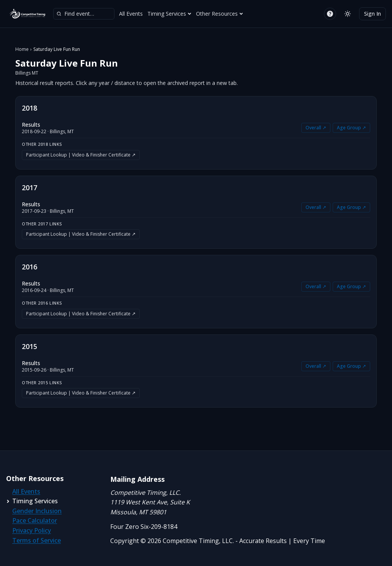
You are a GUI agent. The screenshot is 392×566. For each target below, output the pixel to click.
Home (22, 49)
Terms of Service (37, 540)
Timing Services (169, 14)
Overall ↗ (316, 128)
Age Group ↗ (351, 128)
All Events (131, 14)
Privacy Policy (32, 530)
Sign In (372, 14)
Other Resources (220, 14)
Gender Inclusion (37, 511)
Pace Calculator (35, 520)
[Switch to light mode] (348, 14)
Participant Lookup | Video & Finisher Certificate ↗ (81, 155)
